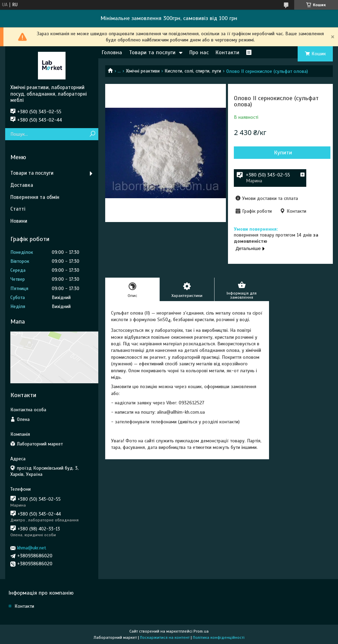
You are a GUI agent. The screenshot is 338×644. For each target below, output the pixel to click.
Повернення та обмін (35, 197)
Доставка (22, 185)
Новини (19, 221)
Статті (18, 209)
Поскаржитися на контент (165, 637)
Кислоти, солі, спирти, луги (193, 71)
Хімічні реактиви (143, 71)
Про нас (199, 52)
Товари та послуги (152, 52)
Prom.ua (201, 631)
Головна (112, 52)
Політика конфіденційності (219, 637)
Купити (283, 153)
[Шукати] (92, 134)
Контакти (227, 52)
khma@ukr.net (32, 548)
